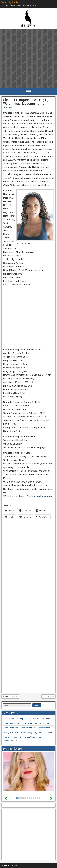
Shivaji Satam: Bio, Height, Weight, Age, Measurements (28, 732)
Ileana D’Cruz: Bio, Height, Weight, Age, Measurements (28, 723)
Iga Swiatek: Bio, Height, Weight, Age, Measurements (27, 719)
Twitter (22, 496)
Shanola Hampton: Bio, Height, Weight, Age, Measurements (26, 102)
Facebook (32, 496)
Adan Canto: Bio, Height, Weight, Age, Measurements (27, 728)
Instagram (47, 496)
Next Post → (49, 696)
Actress (9, 107)
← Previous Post (10, 696)
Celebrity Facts (9, 2)
